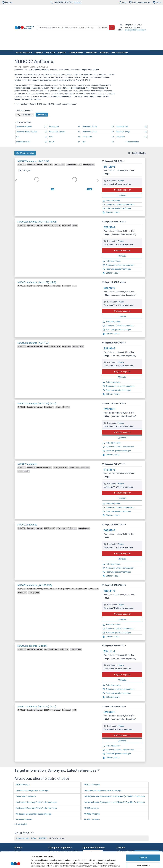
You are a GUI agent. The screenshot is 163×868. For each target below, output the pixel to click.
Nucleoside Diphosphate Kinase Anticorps (34, 814)
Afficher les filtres (25, 153)
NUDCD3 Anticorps (92, 785)
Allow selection (143, 850)
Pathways (104, 53)
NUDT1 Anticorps (91, 808)
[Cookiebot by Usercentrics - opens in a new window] (15, 863)
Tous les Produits (23, 53)
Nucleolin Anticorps (24, 820)
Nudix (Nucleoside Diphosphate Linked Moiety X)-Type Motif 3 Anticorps (114, 796)
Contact (78, 2)
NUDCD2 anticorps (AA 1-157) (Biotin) (37, 222)
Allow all (143, 843)
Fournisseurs (92, 53)
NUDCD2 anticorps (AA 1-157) (33, 161)
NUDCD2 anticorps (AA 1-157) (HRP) (37, 282)
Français (7, 2)
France (121, 181)
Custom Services (76, 53)
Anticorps (39, 53)
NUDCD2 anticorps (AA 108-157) (35, 585)
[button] (21, 824)
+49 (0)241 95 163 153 (62, 2)
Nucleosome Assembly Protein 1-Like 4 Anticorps (37, 802)
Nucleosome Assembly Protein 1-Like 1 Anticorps (37, 808)
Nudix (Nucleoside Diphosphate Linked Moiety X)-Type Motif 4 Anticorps (114, 802)
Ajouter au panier (122, 190)
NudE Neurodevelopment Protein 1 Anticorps (103, 790)
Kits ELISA (50, 53)
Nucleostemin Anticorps (26, 796)
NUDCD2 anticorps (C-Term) (32, 646)
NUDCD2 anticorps (27, 464)
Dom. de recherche (120, 53)
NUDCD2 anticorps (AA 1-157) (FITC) (37, 403)
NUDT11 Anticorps (92, 820)
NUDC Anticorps (23, 785)
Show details (125, 863)
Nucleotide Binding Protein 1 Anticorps (32, 790)
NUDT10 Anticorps (92, 814)
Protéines (62, 53)
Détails (122, 195)
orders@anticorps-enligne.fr (135, 30)
